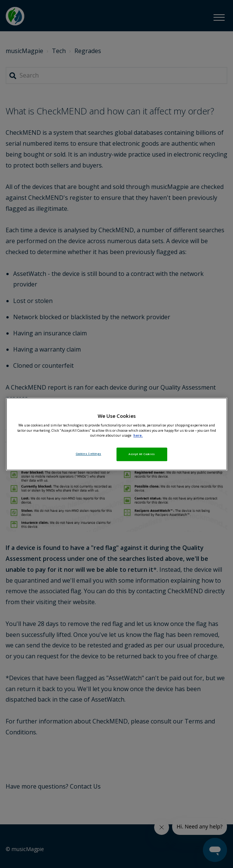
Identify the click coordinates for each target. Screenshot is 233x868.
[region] (117, 434)
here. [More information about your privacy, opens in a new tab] (138, 436)
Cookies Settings (89, 454)
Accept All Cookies (142, 454)
